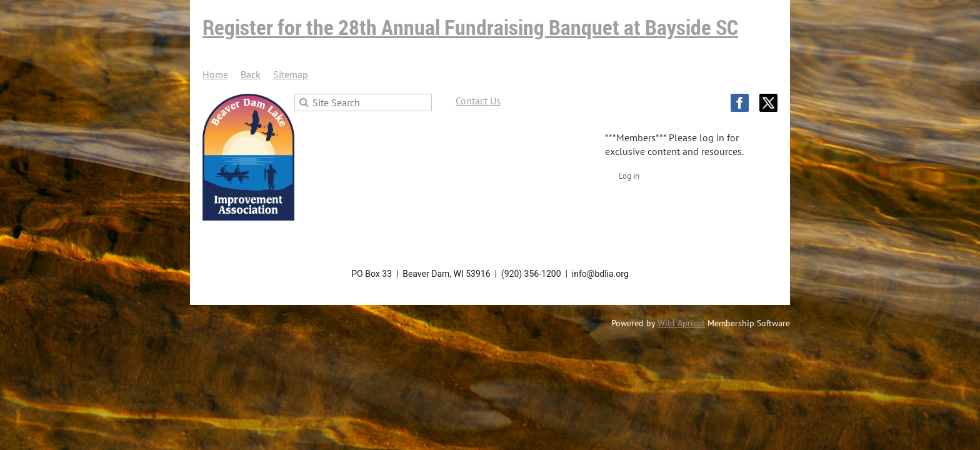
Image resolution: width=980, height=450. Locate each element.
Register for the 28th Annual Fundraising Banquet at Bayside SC (470, 27)
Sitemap (291, 74)
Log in (629, 176)
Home (215, 74)
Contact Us (478, 101)
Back (251, 74)
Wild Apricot (681, 323)
